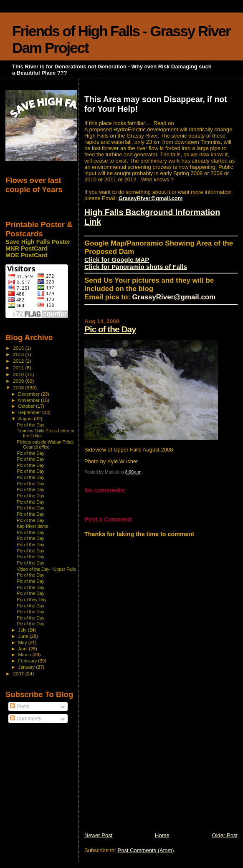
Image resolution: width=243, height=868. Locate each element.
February (28, 661)
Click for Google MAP (117, 260)
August (26, 419)
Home (162, 835)
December (30, 394)
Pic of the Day (110, 329)
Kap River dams (32, 526)
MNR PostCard (27, 248)
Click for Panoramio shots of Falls (136, 267)
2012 (19, 361)
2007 (19, 674)
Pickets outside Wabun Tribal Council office (45, 444)
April (24, 649)
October (27, 406)
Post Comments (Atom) (146, 850)
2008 (19, 388)
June (24, 636)
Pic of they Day (32, 600)
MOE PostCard (27, 255)
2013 (19, 354)
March (25, 655)
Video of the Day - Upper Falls (46, 569)
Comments (26, 719)
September (30, 412)
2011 (19, 368)
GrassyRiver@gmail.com (151, 198)
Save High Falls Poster (38, 242)
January (27, 667)
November (30, 400)
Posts (20, 707)
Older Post (225, 835)
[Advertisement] (147, 773)
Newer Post (98, 835)
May (23, 642)
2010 (19, 374)
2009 (19, 381)
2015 (19, 348)
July (23, 630)
